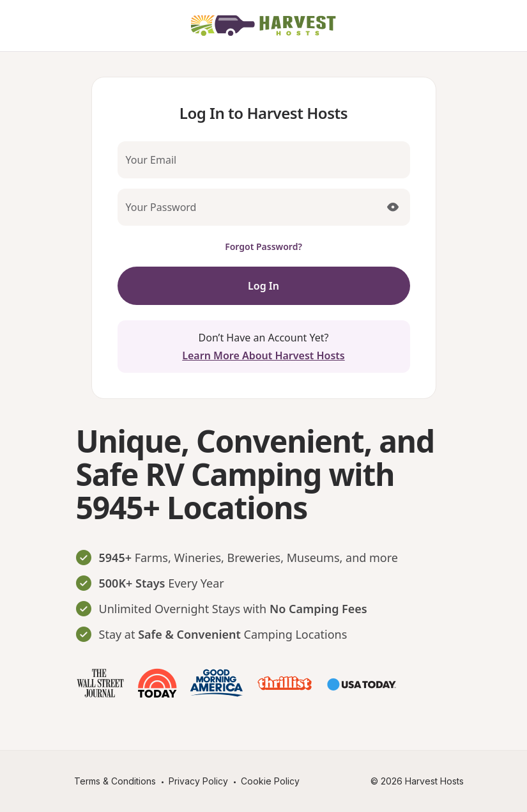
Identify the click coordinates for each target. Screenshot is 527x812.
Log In (263, 286)
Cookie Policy (270, 781)
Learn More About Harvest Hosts (263, 355)
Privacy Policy (198, 781)
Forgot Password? (263, 246)
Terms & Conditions (115, 781)
